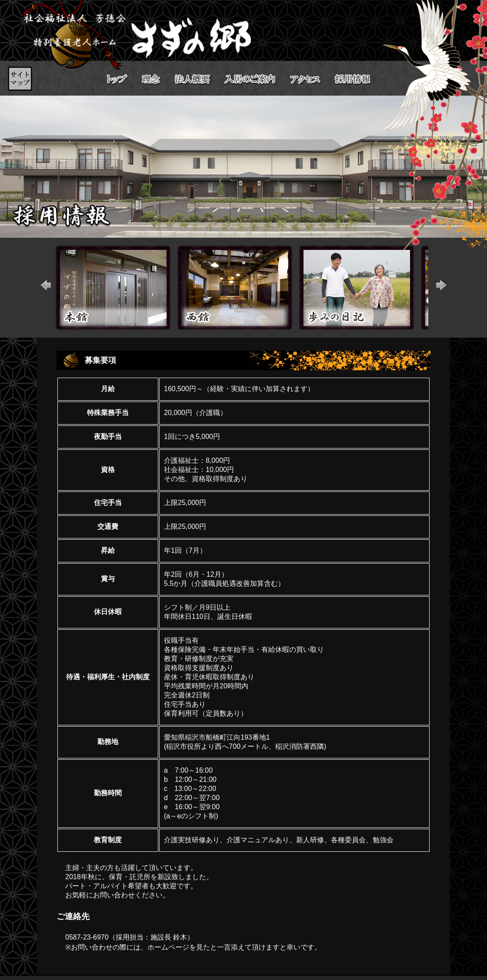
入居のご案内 (250, 80)
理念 (151, 80)
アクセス (305, 79)
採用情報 (361, 80)
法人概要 (193, 80)
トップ (117, 80)
